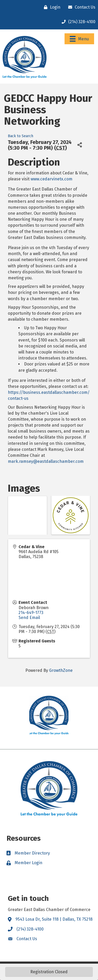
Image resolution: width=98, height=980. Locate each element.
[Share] (80, 145)
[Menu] (79, 39)
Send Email (29, 618)
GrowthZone (61, 670)
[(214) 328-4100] (77, 22)
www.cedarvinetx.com (51, 179)
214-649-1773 (31, 613)
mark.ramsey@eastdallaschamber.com (46, 461)
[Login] (51, 7)
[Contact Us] (80, 7)
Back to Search (21, 136)
